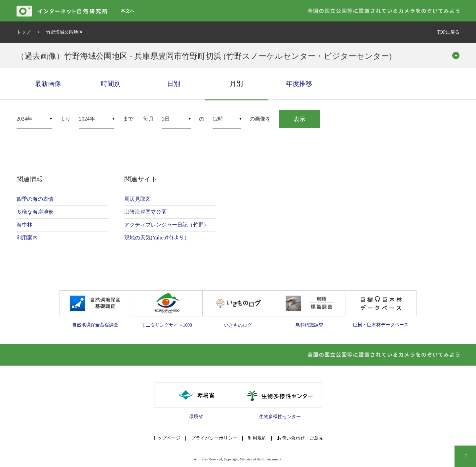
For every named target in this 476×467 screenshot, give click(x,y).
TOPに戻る (448, 32)
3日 (166, 119)
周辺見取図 (138, 199)
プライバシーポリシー (214, 438)
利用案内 (27, 238)
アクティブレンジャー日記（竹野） (167, 225)
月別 (236, 84)
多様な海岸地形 (35, 212)
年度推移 (299, 84)
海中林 (24, 225)
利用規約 (257, 438)
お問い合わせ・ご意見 (300, 438)
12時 (218, 119)
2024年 (24, 119)
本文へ (128, 11)
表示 (299, 119)
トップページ (167, 438)
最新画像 (48, 84)
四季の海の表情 (35, 199)
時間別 (111, 84)
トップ (23, 32)
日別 (174, 84)
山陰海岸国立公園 (145, 212)
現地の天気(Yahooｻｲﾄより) (155, 238)
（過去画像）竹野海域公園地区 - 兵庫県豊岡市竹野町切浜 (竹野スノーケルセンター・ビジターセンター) (204, 56)
